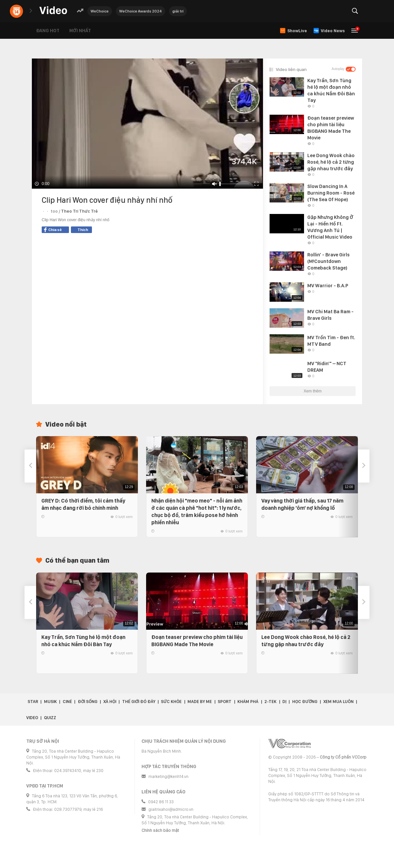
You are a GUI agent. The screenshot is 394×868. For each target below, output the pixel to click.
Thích (83, 230)
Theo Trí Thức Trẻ (79, 211)
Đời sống (88, 702)
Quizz (50, 718)
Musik (50, 702)
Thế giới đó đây (139, 702)
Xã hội (110, 702)
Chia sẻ (53, 230)
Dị (284, 702)
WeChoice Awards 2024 (141, 11)
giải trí (178, 11)
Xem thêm (313, 391)
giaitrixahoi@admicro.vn (171, 809)
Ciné (67, 702)
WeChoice (100, 11)
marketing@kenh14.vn (168, 776)
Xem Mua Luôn (339, 702)
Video (32, 718)
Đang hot (48, 31)
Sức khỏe (171, 702)
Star (33, 702)
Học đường (305, 702)
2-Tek (270, 702)
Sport (225, 702)
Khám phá (248, 702)
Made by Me (200, 702)
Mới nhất (80, 31)
